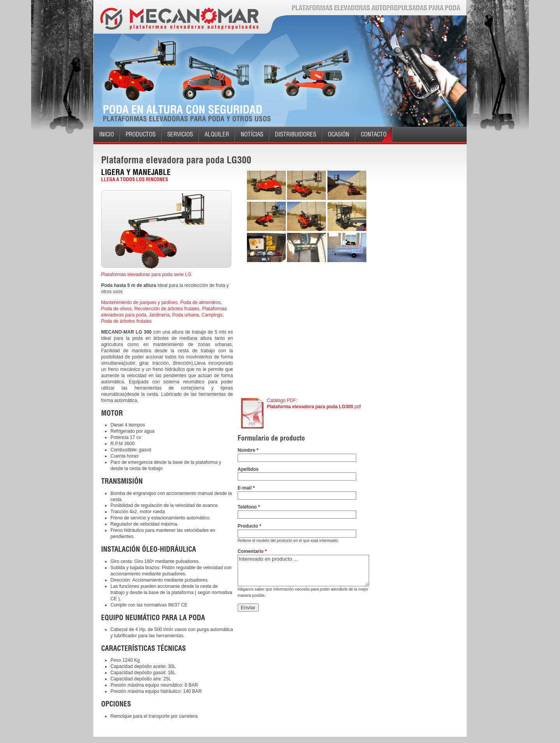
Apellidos (248, 469)
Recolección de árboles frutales (167, 309)
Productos (141, 134)
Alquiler (217, 134)
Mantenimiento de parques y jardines (139, 302)
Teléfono (249, 507)
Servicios (180, 134)
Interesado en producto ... (303, 571)
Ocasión (339, 134)
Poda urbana (186, 315)
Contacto (374, 134)
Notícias (252, 134)
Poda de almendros (200, 302)
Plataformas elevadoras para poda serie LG (146, 274)
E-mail (246, 488)
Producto (249, 526)
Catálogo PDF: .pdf (314, 404)
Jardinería (159, 315)
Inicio (107, 134)
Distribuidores (296, 134)
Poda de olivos (116, 309)
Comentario (252, 551)
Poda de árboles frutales (126, 321)
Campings (212, 315)
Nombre (248, 450)
